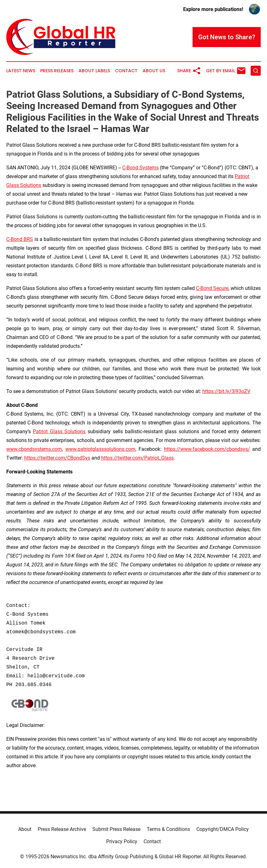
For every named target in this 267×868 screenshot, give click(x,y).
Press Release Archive (62, 829)
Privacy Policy (122, 841)
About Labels (94, 71)
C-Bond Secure (212, 288)
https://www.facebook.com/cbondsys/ (207, 449)
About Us (154, 71)
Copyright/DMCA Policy (223, 829)
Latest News (21, 71)
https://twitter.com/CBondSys (57, 458)
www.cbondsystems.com (34, 449)
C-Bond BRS (20, 239)
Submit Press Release (116, 829)
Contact (126, 71)
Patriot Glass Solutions (59, 431)
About (25, 829)
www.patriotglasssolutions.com (100, 449)
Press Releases (57, 71)
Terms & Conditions (168, 829)
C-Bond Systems (140, 168)
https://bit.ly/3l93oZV (226, 391)
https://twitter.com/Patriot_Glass (137, 458)
